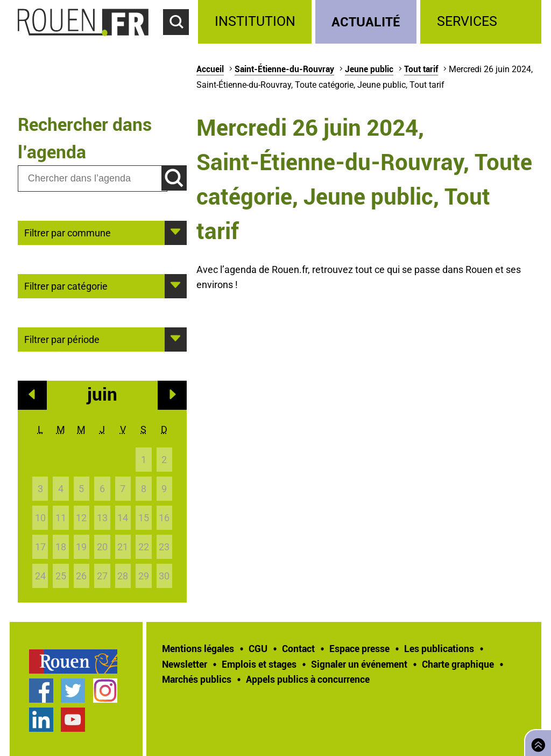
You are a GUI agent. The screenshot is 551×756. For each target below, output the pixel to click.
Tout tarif (421, 69)
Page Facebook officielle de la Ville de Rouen (41, 691)
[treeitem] (256, 22)
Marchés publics (197, 679)
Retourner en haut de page (536, 742)
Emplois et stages (259, 664)
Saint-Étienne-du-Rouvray (284, 69)
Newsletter (185, 664)
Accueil (210, 69)
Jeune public (369, 69)
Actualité (366, 21)
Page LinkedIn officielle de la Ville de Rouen (41, 720)
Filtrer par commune (68, 232)
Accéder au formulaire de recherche (181, 41)
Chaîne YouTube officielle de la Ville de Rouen (73, 720)
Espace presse (359, 648)
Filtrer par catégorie (66, 285)
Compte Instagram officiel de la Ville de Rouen (105, 691)
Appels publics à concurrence (308, 679)
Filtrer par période (62, 339)
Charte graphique (458, 664)
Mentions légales (198, 648)
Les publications (439, 648)
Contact (298, 648)
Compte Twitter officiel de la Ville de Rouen (73, 691)
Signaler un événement (359, 664)
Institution (255, 21)
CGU (258, 648)
